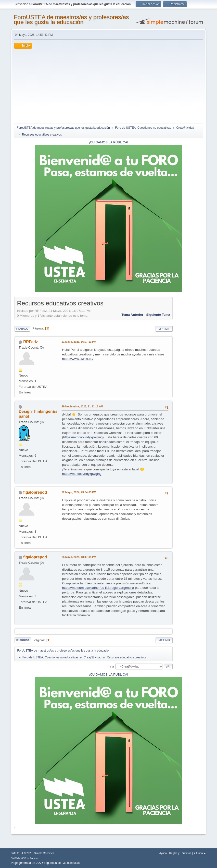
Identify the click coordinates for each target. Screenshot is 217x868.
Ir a (111, 666)
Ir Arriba (23, 640)
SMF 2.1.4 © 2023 (22, 853)
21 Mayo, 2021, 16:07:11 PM (79, 342)
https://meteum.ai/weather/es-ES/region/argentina (98, 588)
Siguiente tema (158, 315)
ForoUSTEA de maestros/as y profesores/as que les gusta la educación (71, 19)
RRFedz (31, 342)
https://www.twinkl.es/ (78, 359)
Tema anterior (133, 315)
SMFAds (15, 858)
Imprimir (164, 329)
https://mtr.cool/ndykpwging (83, 437)
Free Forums (31, 858)
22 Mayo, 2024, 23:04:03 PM (79, 492)
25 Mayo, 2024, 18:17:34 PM (79, 557)
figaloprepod (35, 492)
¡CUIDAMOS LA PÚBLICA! (109, 142)
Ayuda (163, 853)
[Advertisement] (108, 86)
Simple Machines (44, 853)
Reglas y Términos (180, 853)
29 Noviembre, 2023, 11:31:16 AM (82, 406)
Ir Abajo (22, 329)
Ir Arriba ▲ (200, 853)
